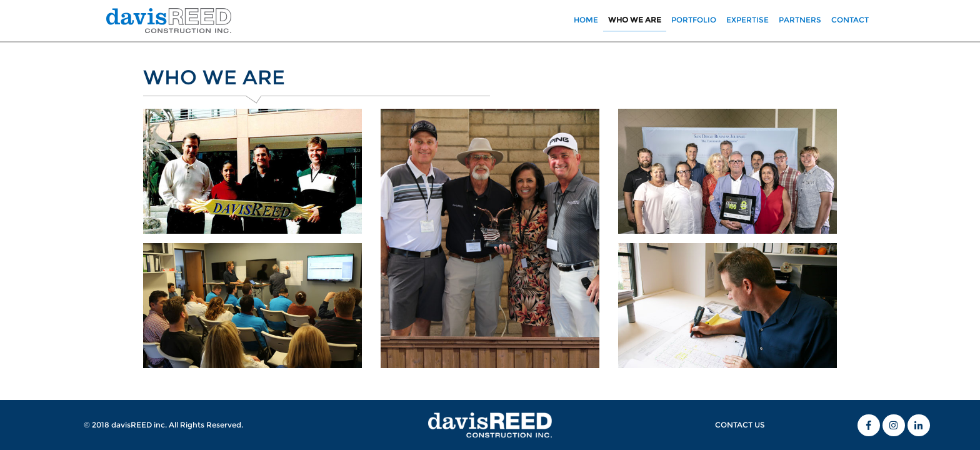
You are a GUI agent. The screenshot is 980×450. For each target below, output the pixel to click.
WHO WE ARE (635, 20)
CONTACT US (740, 425)
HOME (588, 19)
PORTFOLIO (694, 20)
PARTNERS (800, 20)
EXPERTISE (747, 20)
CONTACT (850, 20)
